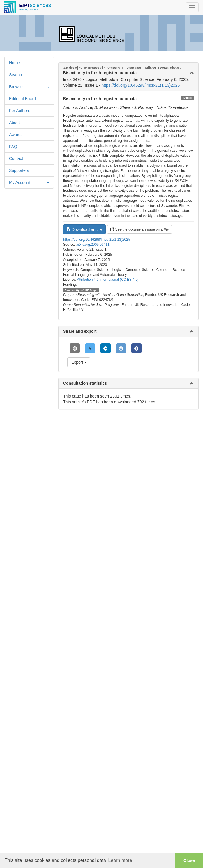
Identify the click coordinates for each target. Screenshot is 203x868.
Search (15, 75)
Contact (16, 158)
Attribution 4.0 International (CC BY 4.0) (108, 280)
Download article (84, 229)
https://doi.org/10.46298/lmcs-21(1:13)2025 (141, 85)
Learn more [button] (120, 860)
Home (14, 63)
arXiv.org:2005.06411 (93, 245)
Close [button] (189, 860)
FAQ (13, 147)
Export (79, 362)
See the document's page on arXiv (140, 229)
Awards (16, 135)
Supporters (19, 170)
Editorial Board (22, 99)
